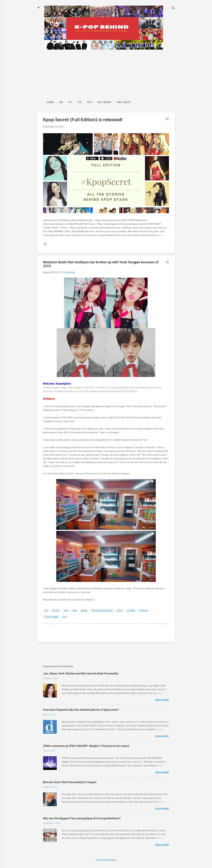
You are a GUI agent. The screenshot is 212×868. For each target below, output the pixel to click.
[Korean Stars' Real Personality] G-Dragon (70, 782)
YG (70, 102)
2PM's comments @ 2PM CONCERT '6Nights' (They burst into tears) (86, 746)
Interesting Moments (102, 611)
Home (50, 102)
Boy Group (104, 102)
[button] (167, 119)
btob (66, 611)
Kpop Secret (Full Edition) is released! (83, 120)
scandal (131, 611)
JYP (79, 102)
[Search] (173, 8)
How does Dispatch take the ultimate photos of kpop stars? (81, 710)
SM (61, 102)
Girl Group (124, 102)
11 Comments (67, 272)
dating (84, 611)
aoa (46, 611)
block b (56, 611)
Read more (162, 700)
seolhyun (143, 611)
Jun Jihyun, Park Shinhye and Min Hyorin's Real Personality (81, 673)
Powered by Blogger (106, 860)
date (75, 611)
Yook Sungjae (51, 617)
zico (65, 617)
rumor (120, 611)
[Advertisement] (89, 74)
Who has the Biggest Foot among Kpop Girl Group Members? (82, 818)
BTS (90, 102)
